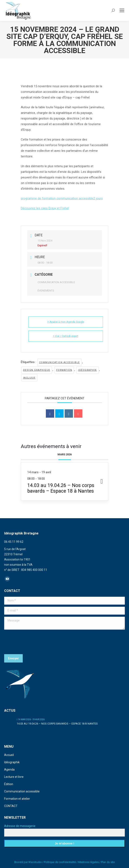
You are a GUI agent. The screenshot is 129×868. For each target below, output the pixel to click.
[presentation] (36, 642)
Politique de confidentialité (60, 862)
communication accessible (59, 362)
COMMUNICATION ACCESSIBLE (56, 282)
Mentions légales (88, 862)
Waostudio (35, 862)
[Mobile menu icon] (122, 10)
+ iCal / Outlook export (66, 336)
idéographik (88, 370)
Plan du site (108, 862)
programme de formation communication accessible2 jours (62, 198)
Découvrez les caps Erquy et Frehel (45, 208)
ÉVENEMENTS (46, 291)
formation (64, 370)
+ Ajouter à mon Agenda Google (66, 322)
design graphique (37, 370)
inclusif (29, 378)
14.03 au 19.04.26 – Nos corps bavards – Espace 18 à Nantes (57, 724)
